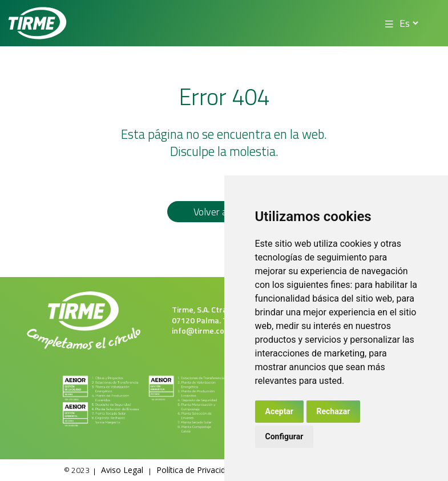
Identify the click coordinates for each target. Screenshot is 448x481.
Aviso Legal (122, 470)
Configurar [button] (284, 436)
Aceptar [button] (280, 411)
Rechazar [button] (334, 411)
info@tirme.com (201, 330)
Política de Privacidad (195, 470)
